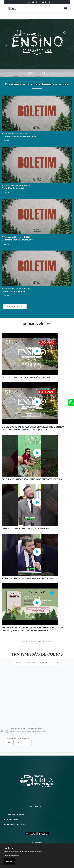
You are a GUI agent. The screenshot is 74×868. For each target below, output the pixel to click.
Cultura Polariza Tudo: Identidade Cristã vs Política (32, 479)
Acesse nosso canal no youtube (37, 642)
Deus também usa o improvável (18, 240)
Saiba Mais (6, 141)
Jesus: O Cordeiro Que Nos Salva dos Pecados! (28, 578)
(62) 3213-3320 (12, 820)
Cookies (8, 848)
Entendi (9, 861)
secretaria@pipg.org (16, 824)
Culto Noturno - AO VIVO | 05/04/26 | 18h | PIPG (27, 377)
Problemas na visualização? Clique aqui (37, 663)
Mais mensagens (15, 307)
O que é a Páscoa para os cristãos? (19, 136)
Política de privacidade (11, 855)
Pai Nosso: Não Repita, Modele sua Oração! (25, 529)
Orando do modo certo (13, 291)
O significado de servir (13, 188)
